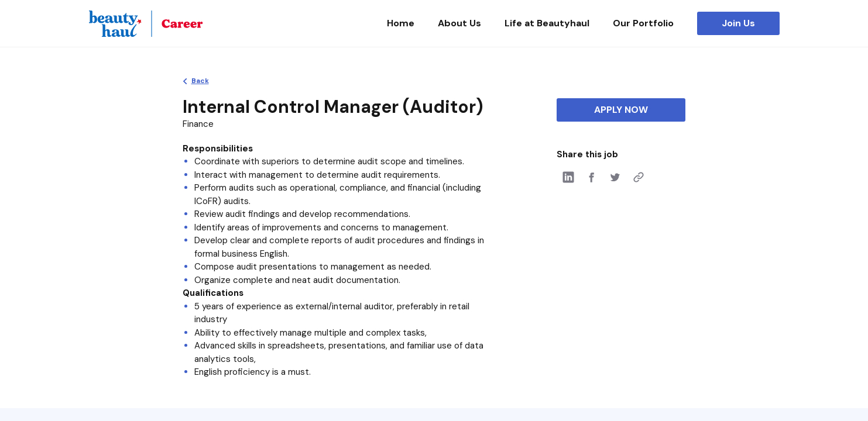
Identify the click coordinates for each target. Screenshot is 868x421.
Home (401, 23)
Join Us (738, 23)
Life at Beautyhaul (547, 23)
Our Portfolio (643, 23)
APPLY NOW (621, 110)
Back (200, 81)
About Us (459, 23)
